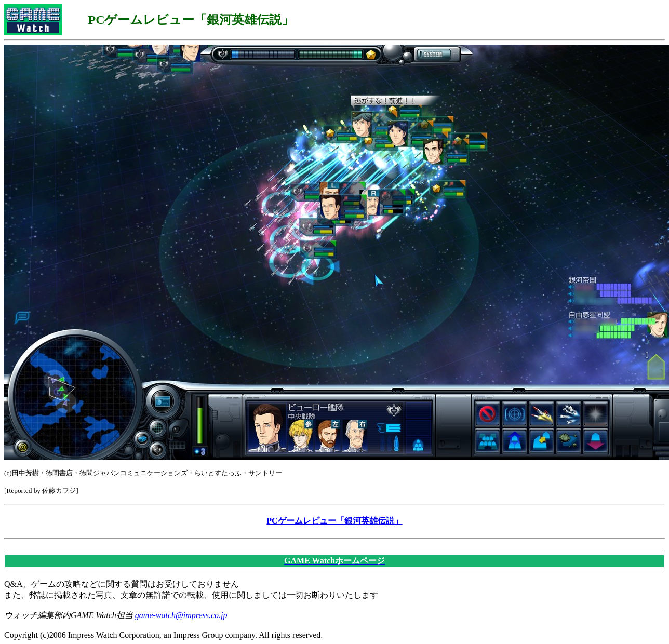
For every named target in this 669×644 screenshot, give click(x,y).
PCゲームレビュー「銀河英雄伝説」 (334, 521)
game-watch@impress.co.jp (181, 615)
